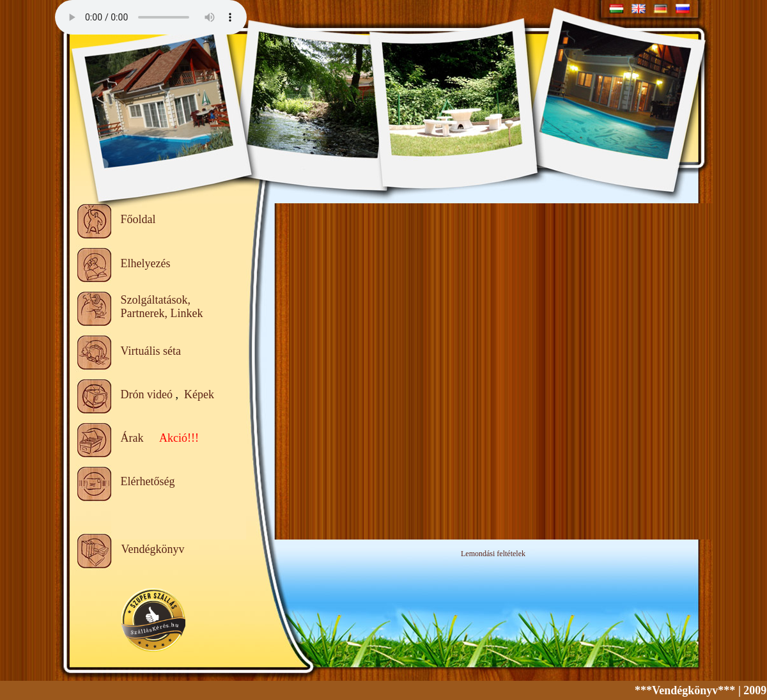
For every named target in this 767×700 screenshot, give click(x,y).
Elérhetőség (148, 481)
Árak (132, 438)
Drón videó (147, 394)
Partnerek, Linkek (162, 313)
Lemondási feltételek (493, 554)
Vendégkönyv (153, 549)
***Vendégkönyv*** (692, 690)
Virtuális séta (151, 351)
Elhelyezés (146, 263)
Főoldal (138, 219)
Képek (199, 394)
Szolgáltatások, (156, 300)
